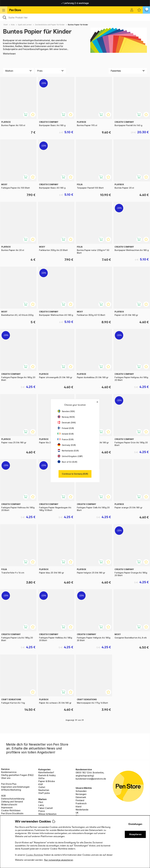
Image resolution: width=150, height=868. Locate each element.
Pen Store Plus (9, 784)
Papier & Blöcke (47, 781)
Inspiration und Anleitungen (15, 787)
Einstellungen (135, 824)
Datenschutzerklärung (13, 799)
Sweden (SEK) (66, 411)
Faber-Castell (46, 808)
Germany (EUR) (67, 445)
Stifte (41, 778)
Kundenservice (9, 772)
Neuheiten (44, 790)
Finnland (80, 800)
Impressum (7, 807)
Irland (79, 807)
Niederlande (82, 810)
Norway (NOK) (66, 417)
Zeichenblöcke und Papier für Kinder (50, 25)
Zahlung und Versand (12, 802)
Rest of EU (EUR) (67, 462)
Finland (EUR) (66, 428)
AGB (3, 796)
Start (6, 25)
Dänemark (81, 797)
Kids (13, 25)
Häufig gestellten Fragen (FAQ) (17, 775)
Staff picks (44, 793)
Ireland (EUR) (66, 434)
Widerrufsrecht (9, 805)
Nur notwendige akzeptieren (59, 860)
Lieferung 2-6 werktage (75, 3)
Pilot (41, 802)
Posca (42, 811)
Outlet (42, 787)
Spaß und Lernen (25, 25)
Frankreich (81, 803)
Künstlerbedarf (46, 772)
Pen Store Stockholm (12, 813)
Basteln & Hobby (47, 775)
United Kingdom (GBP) (70, 456)
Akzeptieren (135, 834)
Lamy (41, 805)
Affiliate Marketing (11, 790)
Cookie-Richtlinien (11, 810)
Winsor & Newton (47, 814)
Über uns (6, 778)
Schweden (81, 791)
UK (77, 813)
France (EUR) (66, 439)
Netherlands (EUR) (68, 451)
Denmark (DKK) (67, 423)
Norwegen (81, 794)
